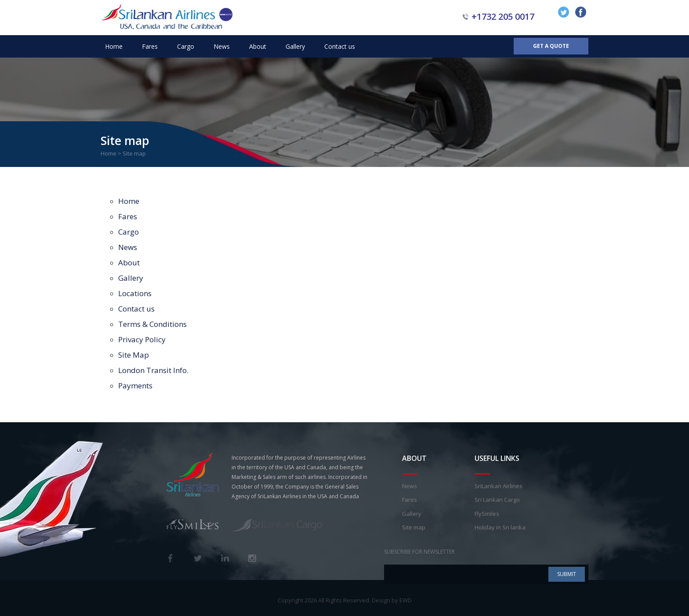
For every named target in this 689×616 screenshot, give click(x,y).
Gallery (295, 46)
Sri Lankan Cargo (497, 500)
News (222, 46)
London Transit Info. (153, 370)
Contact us (340, 46)
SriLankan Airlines (499, 486)
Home (114, 46)
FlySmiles (487, 514)
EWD (406, 600)
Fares (150, 46)
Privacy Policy (142, 339)
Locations (135, 293)
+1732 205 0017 (503, 16)
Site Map (134, 355)
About (258, 46)
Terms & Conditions (152, 324)
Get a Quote (551, 46)
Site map (414, 527)
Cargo (186, 46)
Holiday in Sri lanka (500, 527)
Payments (135, 386)
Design (381, 600)
